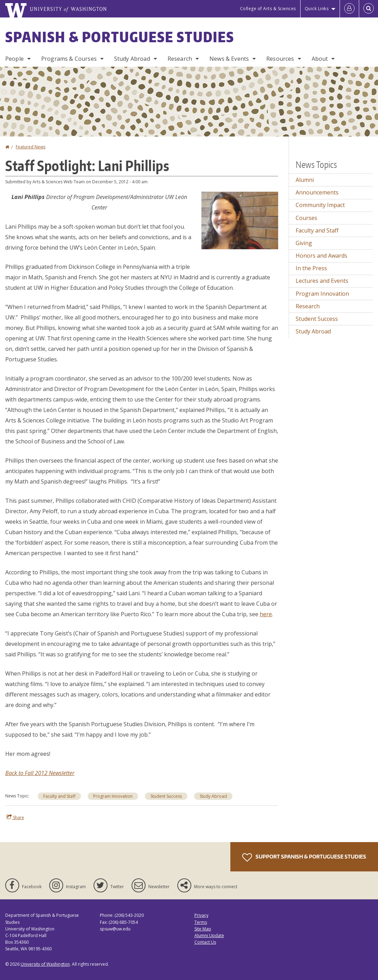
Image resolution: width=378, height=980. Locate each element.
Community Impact (320, 205)
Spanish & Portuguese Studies (120, 37)
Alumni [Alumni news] (305, 180)
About (320, 59)
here (266, 614)
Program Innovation (113, 796)
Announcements (317, 192)
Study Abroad (132, 59)
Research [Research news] (308, 306)
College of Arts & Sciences (268, 9)
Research (180, 59)
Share (15, 817)
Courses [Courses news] (306, 218)
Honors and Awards (321, 256)
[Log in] (349, 9)
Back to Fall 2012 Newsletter (40, 773)
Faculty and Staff (59, 796)
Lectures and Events (322, 281)
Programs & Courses (69, 59)
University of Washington (45, 964)
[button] (240, 220)
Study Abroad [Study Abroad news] (213, 796)
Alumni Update (209, 935)
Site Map (203, 929)
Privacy (201, 915)
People (14, 59)
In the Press (311, 268)
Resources (280, 59)
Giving (304, 243)
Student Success (166, 796)
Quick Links (317, 9)
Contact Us (205, 942)
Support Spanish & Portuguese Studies (304, 857)
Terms (201, 922)
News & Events (229, 59)
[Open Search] (369, 9)
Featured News (31, 147)
